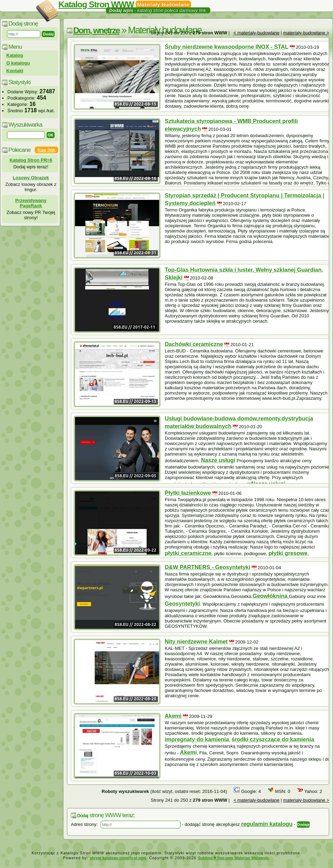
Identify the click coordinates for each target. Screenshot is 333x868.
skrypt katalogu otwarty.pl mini (118, 858)
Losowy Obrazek (31, 178)
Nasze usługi (218, 460)
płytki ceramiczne (188, 553)
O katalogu (18, 63)
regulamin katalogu (267, 824)
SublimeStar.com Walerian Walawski (233, 858)
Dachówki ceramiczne (194, 344)
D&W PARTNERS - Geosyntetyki (208, 567)
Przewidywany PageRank (31, 203)
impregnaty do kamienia (197, 739)
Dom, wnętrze (96, 30)
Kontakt (15, 71)
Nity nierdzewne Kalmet (196, 642)
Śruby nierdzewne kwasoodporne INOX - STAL (227, 47)
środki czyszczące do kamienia (273, 739)
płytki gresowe (288, 553)
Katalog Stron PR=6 (31, 160)
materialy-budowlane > (306, 33)
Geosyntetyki (182, 604)
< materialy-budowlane (256, 33)
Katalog (15, 55)
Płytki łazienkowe (188, 493)
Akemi (173, 716)
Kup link (46, 150)
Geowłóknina (270, 596)
